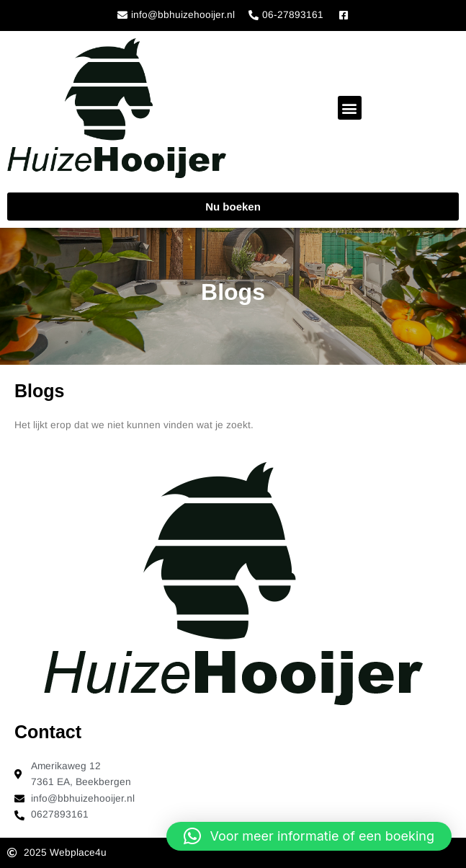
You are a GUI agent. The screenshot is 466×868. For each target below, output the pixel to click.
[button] (350, 108)
